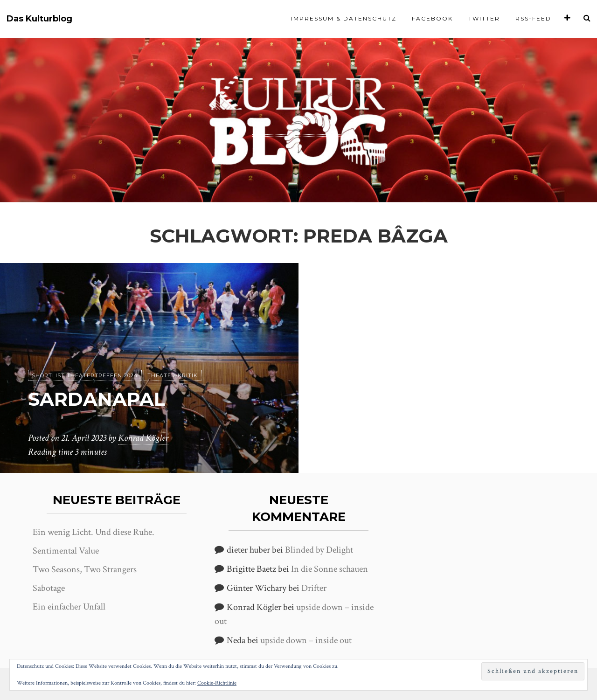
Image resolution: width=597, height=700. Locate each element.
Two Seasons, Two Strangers (85, 569)
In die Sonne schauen (330, 569)
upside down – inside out (306, 640)
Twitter (484, 18)
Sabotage (49, 588)
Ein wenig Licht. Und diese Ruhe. (94, 532)
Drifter (314, 588)
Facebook (432, 18)
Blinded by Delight (319, 550)
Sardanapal (97, 399)
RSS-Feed (533, 18)
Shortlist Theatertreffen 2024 (85, 375)
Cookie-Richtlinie (217, 683)
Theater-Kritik (173, 375)
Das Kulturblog (39, 19)
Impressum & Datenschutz (344, 18)
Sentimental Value (66, 551)
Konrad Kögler (143, 438)
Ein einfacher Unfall (69, 607)
